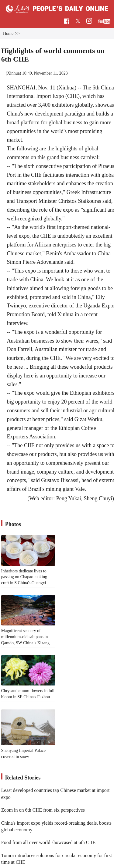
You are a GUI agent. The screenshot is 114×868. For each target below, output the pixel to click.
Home (8, 34)
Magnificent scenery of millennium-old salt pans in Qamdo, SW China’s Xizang (25, 637)
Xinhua (13, 73)
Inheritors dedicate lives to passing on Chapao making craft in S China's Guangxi (24, 577)
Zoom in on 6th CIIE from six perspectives (43, 810)
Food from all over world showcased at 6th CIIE (48, 842)
